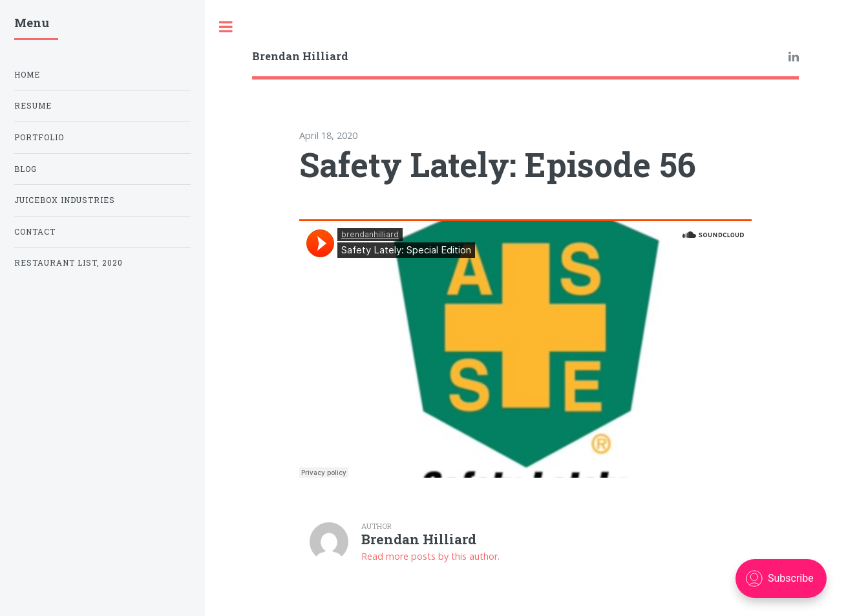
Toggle (226, 27)
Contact (35, 232)
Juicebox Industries (65, 200)
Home (27, 75)
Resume (33, 106)
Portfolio (39, 137)
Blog (26, 169)
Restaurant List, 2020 (69, 263)
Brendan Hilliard (300, 56)
